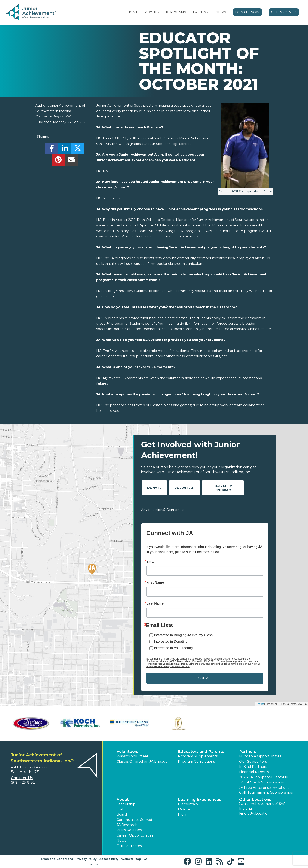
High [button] (182, 814)
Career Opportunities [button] (135, 835)
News (221, 12)
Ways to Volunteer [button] (133, 756)
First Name (155, 583)
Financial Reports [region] (254, 772)
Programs (176, 12)
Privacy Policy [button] (86, 859)
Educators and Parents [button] (201, 752)
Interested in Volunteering (173, 648)
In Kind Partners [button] (253, 767)
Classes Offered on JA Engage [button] (142, 762)
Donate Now (247, 12)
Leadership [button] (126, 804)
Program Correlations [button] (196, 762)
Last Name (155, 603)
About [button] (123, 800)
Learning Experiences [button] (200, 800)
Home (133, 12)
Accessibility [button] (109, 859)
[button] (158, 12)
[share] (52, 149)
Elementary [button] (188, 804)
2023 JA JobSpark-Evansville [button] (264, 777)
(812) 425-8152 (23, 783)
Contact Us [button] (22, 778)
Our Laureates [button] (129, 846)
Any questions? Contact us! (163, 510)
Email (151, 562)
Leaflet (260, 704)
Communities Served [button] (134, 820)
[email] (71, 161)
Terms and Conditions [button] (56, 859)
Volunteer (184, 488)
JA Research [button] (127, 825)
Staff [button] (121, 809)
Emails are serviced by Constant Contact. (168, 666)
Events (200, 12)
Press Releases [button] (129, 830)
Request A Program (223, 488)
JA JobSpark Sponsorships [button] (261, 782)
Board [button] (122, 814)
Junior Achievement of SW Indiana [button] (262, 806)
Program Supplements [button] (198, 756)
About (151, 12)
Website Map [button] (131, 859)
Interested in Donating (171, 641)
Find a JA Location (254, 814)
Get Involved (284, 12)
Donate (154, 488)
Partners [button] (248, 752)
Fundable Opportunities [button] (260, 756)
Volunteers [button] (127, 752)
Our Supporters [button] (253, 762)
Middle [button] (184, 809)
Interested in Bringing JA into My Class (183, 635)
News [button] (121, 841)
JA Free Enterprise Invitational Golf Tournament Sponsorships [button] (266, 790)
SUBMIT (205, 678)
